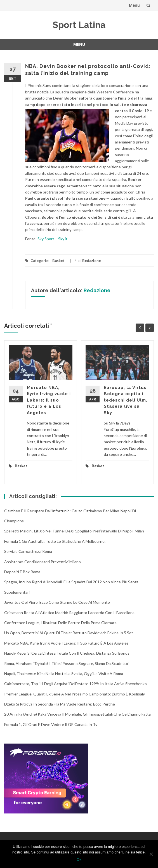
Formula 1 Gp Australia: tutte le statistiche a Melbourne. (55, 541)
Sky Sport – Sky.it (52, 239)
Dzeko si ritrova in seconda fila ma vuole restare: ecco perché (60, 704)
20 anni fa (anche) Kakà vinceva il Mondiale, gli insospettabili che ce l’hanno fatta (77, 714)
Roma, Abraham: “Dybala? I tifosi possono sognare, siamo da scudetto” (67, 663)
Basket (58, 261)
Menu (134, 5)
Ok (79, 859)
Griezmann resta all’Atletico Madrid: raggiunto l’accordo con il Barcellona (69, 613)
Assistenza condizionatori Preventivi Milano (43, 562)
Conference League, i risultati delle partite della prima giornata (60, 623)
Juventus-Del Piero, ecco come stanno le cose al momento (57, 602)
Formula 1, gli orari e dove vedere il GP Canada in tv (51, 724)
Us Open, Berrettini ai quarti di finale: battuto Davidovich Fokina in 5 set (69, 633)
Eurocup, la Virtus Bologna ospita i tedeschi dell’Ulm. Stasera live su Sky (126, 400)
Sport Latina (79, 25)
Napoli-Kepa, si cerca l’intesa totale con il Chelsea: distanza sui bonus (67, 653)
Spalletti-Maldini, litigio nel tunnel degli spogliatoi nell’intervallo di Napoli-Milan (74, 531)
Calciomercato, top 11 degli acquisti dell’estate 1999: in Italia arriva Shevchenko (76, 684)
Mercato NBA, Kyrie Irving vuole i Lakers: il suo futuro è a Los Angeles (49, 400)
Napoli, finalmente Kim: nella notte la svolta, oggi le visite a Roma (64, 674)
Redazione (92, 261)
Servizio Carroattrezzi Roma (28, 551)
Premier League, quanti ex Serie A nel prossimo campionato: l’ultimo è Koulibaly (75, 694)
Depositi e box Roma (22, 572)
